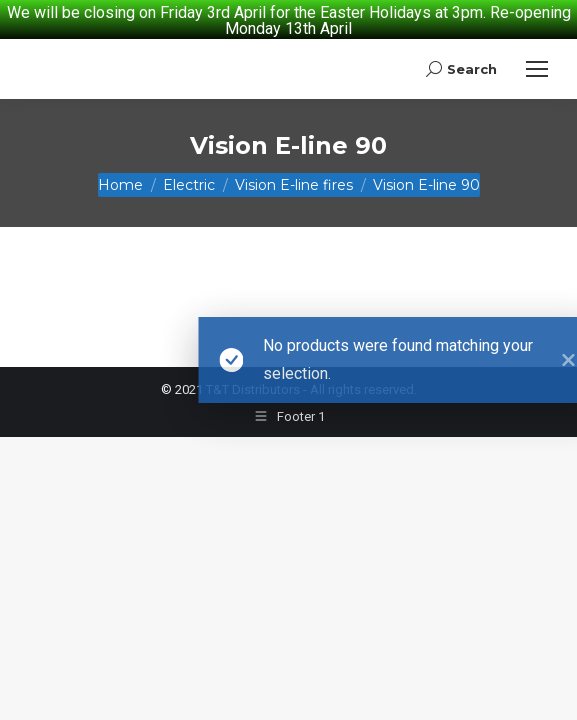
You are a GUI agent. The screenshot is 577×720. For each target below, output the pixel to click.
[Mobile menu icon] (537, 53)
